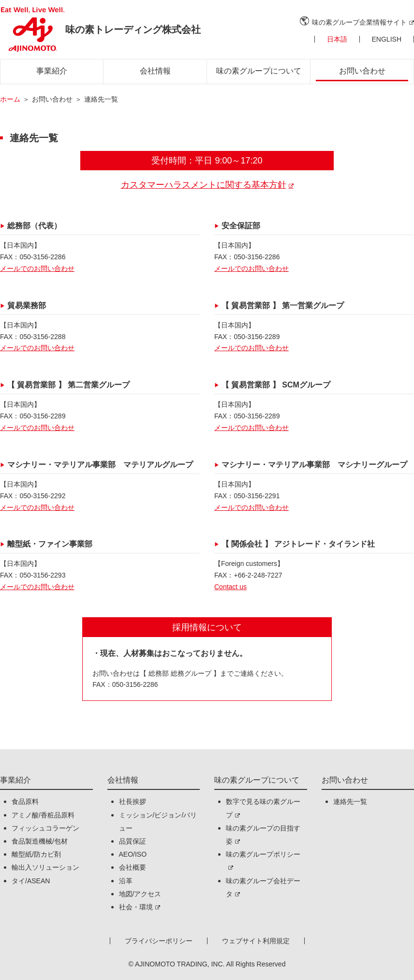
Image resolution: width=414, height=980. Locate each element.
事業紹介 (52, 71)
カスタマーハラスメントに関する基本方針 (204, 185)
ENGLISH (387, 39)
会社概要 (133, 867)
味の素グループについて (259, 71)
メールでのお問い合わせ (37, 268)
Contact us (230, 587)
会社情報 (155, 71)
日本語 (337, 39)
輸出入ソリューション (45, 867)
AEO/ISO (133, 854)
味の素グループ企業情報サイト (359, 22)
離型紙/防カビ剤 (36, 854)
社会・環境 (136, 907)
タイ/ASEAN (31, 881)
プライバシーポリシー (159, 941)
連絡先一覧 (350, 802)
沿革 (126, 881)
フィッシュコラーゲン (45, 828)
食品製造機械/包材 (40, 841)
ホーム (10, 99)
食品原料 (25, 802)
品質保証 (133, 841)
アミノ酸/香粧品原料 (43, 815)
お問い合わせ (362, 71)
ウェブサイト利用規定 (256, 941)
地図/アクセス (140, 894)
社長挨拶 (133, 802)
